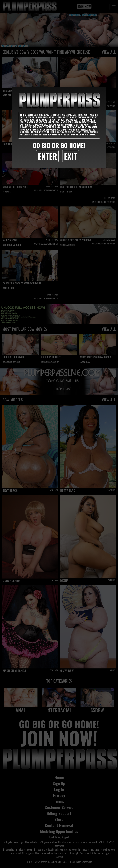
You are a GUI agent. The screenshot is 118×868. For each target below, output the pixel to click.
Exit (71, 156)
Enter (47, 156)
